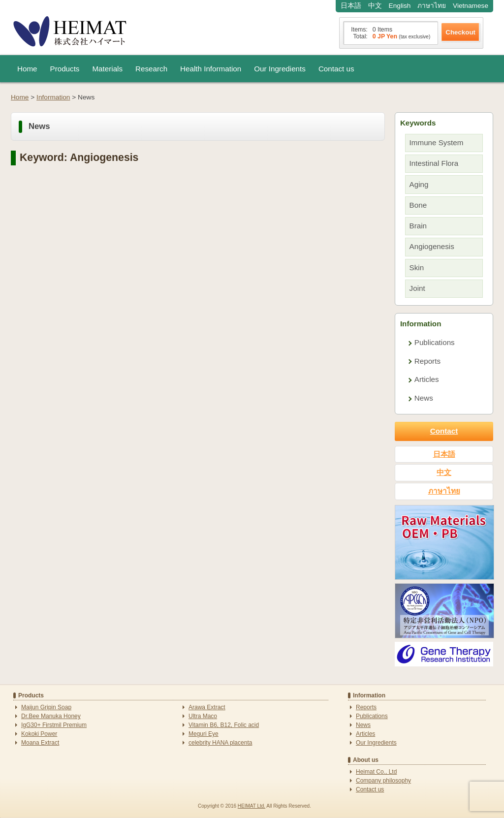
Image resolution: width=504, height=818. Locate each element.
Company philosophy (383, 781)
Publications (435, 342)
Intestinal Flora (434, 163)
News (424, 398)
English (400, 6)
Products (65, 69)
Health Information (211, 69)
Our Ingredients (280, 69)
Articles (427, 379)
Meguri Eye (204, 734)
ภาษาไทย (432, 6)
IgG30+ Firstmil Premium (54, 725)
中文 (375, 6)
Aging (419, 184)
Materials (107, 69)
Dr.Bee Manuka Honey (51, 716)
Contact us (336, 69)
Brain (418, 226)
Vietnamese (471, 6)
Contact (444, 431)
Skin (417, 267)
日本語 (351, 6)
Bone (418, 205)
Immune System (437, 142)
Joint (417, 288)
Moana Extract (40, 743)
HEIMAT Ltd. (252, 806)
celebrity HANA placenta (220, 743)
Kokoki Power (39, 734)
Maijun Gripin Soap (46, 707)
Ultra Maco (203, 716)
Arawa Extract (207, 707)
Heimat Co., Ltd (376, 772)
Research (151, 69)
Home (27, 69)
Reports (427, 361)
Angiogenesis (432, 246)
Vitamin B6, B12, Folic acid (224, 725)
